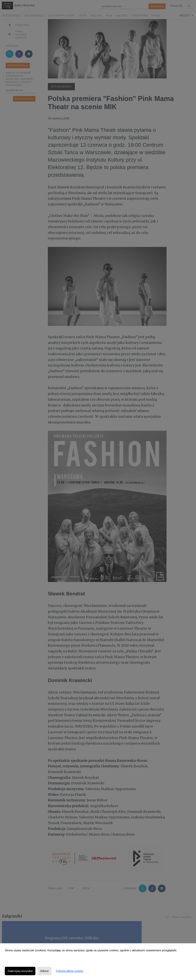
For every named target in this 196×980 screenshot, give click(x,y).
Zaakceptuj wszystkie (20, 971)
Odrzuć (44, 971)
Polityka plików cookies (70, 971)
